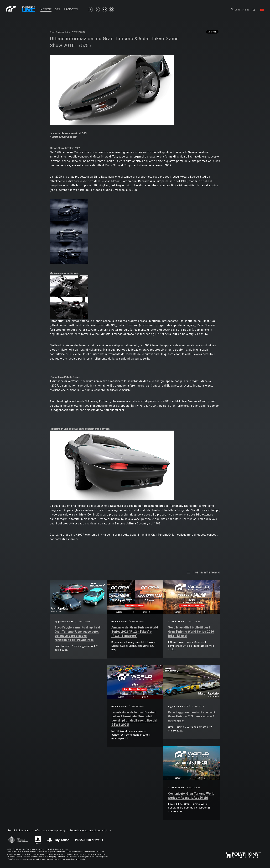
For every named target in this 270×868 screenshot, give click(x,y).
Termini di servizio (19, 831)
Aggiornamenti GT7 (65, 622)
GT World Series (120, 622)
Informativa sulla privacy (50, 831)
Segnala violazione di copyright (89, 831)
